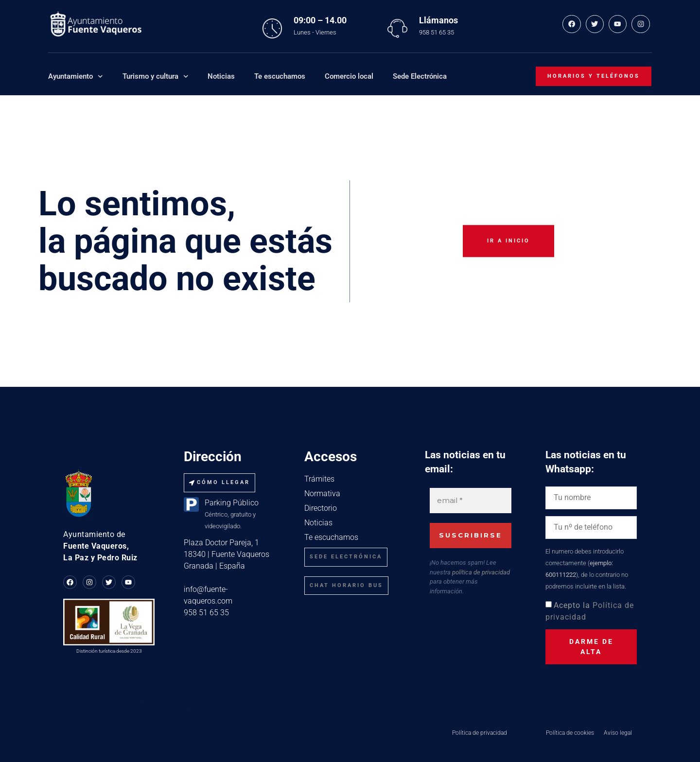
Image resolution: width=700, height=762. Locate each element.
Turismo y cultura (156, 77)
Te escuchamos (280, 76)
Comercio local (349, 76)
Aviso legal (618, 733)
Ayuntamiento (76, 77)
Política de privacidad (480, 733)
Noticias (221, 76)
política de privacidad (481, 572)
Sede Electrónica (420, 76)
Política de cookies (570, 733)
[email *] (471, 501)
